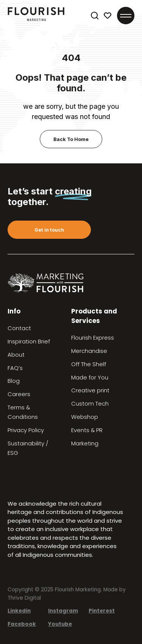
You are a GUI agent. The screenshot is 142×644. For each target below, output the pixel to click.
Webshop (85, 417)
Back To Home (71, 139)
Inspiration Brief (29, 342)
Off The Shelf (89, 364)
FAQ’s (15, 368)
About (16, 355)
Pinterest (102, 611)
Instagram (63, 611)
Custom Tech (90, 404)
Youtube (60, 624)
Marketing (85, 443)
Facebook (22, 624)
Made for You (90, 378)
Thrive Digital (24, 598)
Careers (19, 394)
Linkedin (19, 611)
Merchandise (89, 351)
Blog (14, 381)
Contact (19, 328)
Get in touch (49, 230)
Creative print (90, 390)
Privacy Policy (26, 430)
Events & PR (87, 430)
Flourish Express (93, 338)
